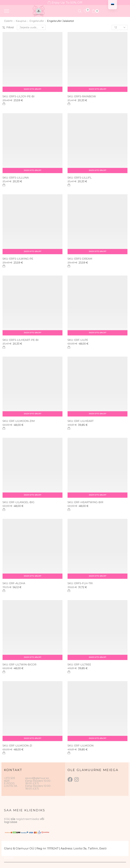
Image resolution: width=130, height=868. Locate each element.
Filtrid (8, 27)
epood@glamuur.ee (37, 778)
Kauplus (21, 21)
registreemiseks (28, 819)
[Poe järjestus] (31, 27)
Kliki (7, 819)
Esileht (8, 21)
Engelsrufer (37, 21)
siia (13, 819)
